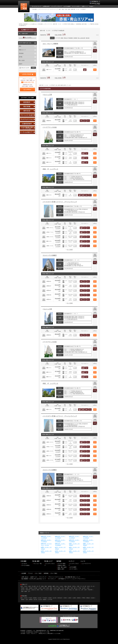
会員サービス (34, 577)
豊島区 (88, 598)
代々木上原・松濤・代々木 (87, 586)
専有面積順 (71, 38)
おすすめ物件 (73, 567)
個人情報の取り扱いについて (73, 577)
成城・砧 (77, 590)
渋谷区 (26, 598)
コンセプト (24, 564)
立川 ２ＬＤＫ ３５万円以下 (60, 548)
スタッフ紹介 (38, 573)
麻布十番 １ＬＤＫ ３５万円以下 (60, 544)
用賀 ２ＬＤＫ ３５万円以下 (88, 548)
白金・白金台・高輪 (61, 586)
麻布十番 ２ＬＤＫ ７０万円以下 (46, 537)
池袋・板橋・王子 (26, 591)
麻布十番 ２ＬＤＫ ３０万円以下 (88, 541)
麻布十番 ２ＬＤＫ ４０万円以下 (74, 541)
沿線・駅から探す (62, 567)
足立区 (40, 600)
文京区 (40, 598)
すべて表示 (70, 250)
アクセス (30, 573)
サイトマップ (43, 577)
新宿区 (35, 598)
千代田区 (45, 598)
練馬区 (31, 600)
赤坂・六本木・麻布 (26, 586)
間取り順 (66, 38)
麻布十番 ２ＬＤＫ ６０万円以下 (74, 537)
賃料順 (62, 38)
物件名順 (88, 38)
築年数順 (75, 38)
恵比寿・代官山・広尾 (73, 586)
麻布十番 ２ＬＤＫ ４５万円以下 (60, 541)
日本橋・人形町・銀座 (39, 588)
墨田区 (79, 598)
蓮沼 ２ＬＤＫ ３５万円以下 (74, 544)
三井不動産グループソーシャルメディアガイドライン (72, 579)
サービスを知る (25, 565)
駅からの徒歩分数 (81, 38)
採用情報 (46, 573)
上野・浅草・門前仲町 (87, 590)
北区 (27, 600)
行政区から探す (62, 565)
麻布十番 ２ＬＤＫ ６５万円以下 (60, 537)
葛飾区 (45, 600)
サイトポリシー (52, 579)
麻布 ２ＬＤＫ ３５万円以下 (74, 552)
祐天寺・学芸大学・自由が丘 (29, 590)
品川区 (55, 598)
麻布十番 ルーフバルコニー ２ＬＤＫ (46, 544)
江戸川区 (50, 600)
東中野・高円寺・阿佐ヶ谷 (67, 590)
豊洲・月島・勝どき (72, 588)
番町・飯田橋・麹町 (50, 586)
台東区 (74, 598)
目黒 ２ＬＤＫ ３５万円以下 (46, 552)
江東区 (70, 598)
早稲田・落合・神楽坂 (27, 588)
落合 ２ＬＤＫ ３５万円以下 (74, 548)
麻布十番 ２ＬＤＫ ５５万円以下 (88, 537)
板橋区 (23, 600)
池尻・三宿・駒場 (54, 590)
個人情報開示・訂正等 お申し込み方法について (34, 579)
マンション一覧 (37, 564)
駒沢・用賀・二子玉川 (43, 590)
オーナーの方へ (74, 569)
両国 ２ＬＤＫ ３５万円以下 (46, 548)
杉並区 (93, 598)
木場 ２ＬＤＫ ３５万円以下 (60, 552)
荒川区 (35, 600)
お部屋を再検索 (27, 74)
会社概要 (24, 573)
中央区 (30, 598)
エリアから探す (62, 564)
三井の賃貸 (24, 7)
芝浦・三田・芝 (62, 588)
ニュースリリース (86, 564)
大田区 (65, 598)
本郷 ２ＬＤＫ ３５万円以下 (88, 552)
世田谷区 (60, 598)
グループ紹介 (54, 573)
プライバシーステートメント (56, 577)
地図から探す (61, 569)
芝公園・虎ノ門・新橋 (38, 586)
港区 (22, 598)
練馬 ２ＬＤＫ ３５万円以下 (88, 544)
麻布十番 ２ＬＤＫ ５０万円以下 (46, 541)
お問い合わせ (25, 577)
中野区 (84, 598)
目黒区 (50, 598)
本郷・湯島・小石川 (52, 588)
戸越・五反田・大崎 (84, 588)
